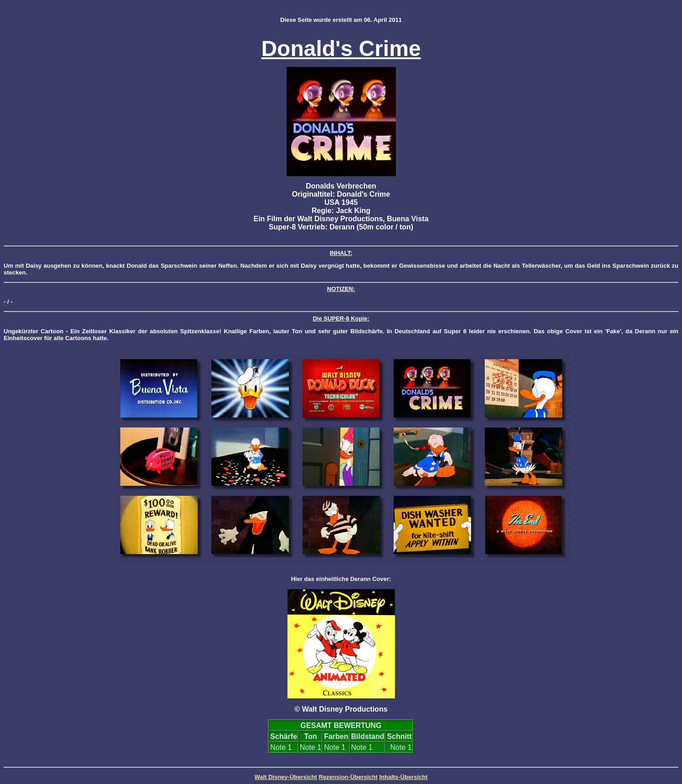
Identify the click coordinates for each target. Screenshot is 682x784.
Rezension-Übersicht (348, 777)
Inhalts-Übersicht (403, 777)
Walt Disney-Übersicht (286, 777)
